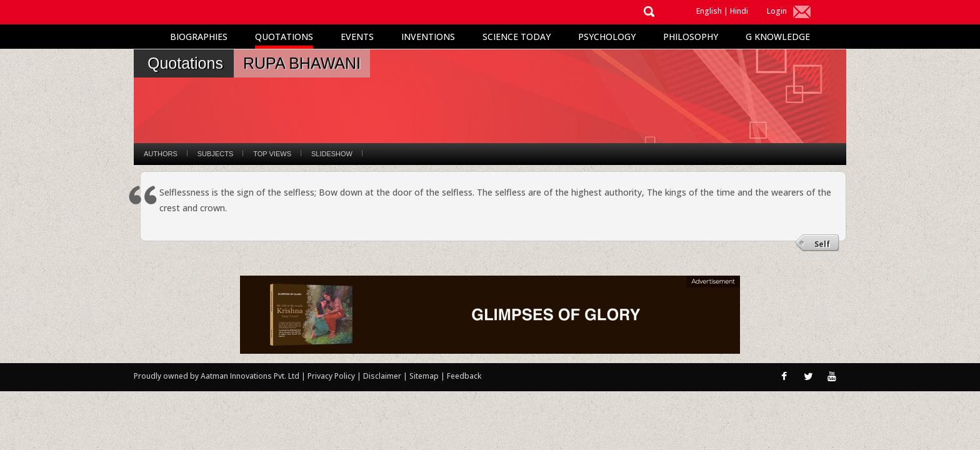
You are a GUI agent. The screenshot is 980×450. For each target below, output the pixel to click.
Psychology (607, 37)
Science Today (517, 37)
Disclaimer (382, 376)
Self (822, 244)
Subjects (215, 154)
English (709, 11)
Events (357, 37)
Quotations (284, 37)
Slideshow (332, 154)
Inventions (428, 37)
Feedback (464, 376)
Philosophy (691, 37)
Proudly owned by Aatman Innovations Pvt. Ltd (217, 376)
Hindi (739, 11)
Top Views (272, 154)
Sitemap (425, 376)
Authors (161, 154)
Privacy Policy (332, 376)
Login (777, 11)
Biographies (199, 37)
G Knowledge (778, 37)
